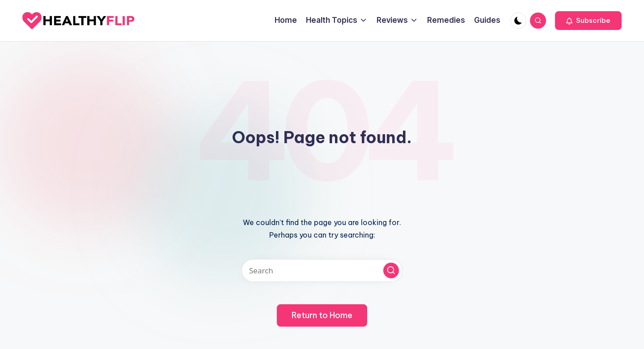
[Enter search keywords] (322, 270)
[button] (588, 21)
